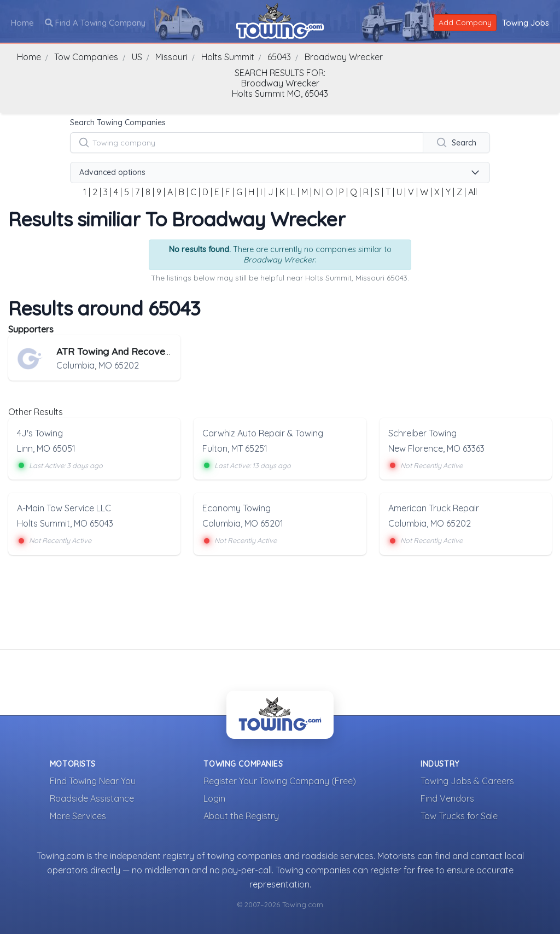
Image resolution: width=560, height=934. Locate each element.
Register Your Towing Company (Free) (280, 780)
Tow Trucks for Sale (459, 815)
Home (22, 22)
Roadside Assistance (92, 798)
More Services (78, 815)
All (472, 192)
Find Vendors (447, 798)
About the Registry (241, 815)
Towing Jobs (526, 22)
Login (214, 798)
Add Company (465, 22)
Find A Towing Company (95, 22)
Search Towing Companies (118, 122)
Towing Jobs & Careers (467, 780)
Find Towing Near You (93, 780)
